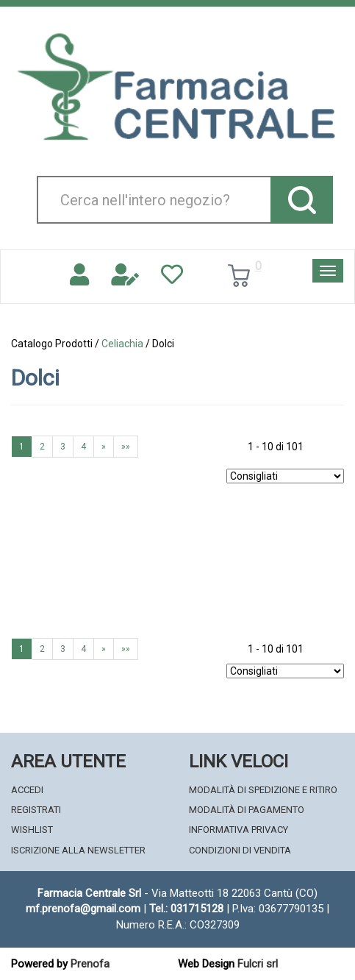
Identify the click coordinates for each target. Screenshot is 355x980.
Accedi (27, 790)
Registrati (36, 810)
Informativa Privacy (239, 830)
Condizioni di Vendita (240, 850)
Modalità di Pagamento (247, 810)
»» (126, 447)
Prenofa (90, 964)
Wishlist (32, 830)
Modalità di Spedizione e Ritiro (263, 790)
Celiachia (122, 344)
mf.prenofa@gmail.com (83, 909)
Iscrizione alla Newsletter (78, 850)
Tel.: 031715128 (186, 909)
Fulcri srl (258, 964)
